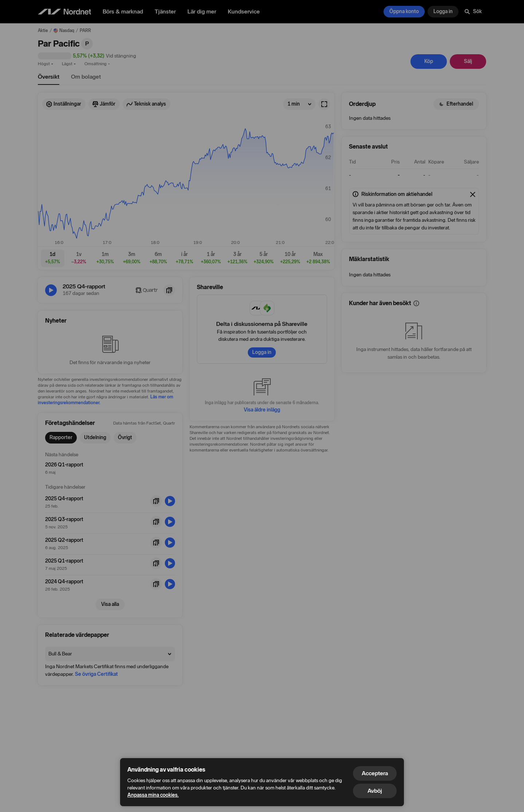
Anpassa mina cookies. (153, 795)
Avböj (375, 791)
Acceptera (375, 773)
